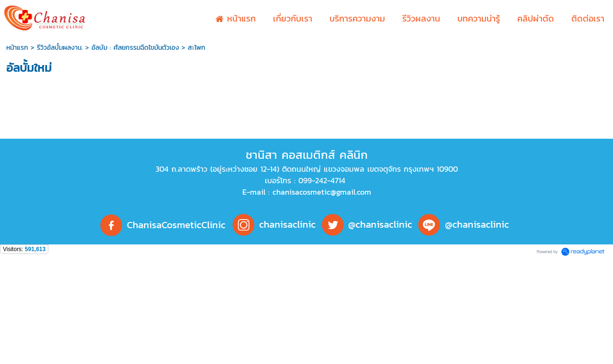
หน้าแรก (17, 48)
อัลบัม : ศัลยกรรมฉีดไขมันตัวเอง (135, 48)
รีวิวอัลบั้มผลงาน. (60, 48)
